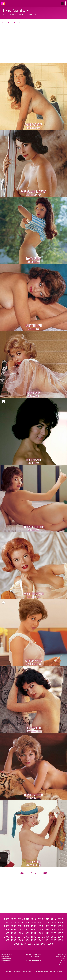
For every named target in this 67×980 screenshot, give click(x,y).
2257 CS (63, 961)
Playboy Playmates (15, 23)
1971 (40, 937)
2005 (54, 923)
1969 (54, 937)
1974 (20, 937)
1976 (7, 937)
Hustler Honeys (6, 959)
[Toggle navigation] (62, 3)
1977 (60, 933)
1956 (30, 944)
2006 (47, 923)
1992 (20, 930)
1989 (40, 930)
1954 (44, 944)
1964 (27, 940)
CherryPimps (5, 957)
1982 (27, 933)
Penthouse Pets (6, 961)
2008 (33, 923)
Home (4, 23)
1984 (13, 933)
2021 (7, 919)
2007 (40, 923)
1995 (60, 926)
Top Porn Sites (27, 971)
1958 (17, 944)
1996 (54, 926)
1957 (24, 944)
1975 (13, 937)
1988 (47, 930)
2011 (13, 923)
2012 (7, 923)
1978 (54, 933)
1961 (47, 940)
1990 (33, 930)
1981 (33, 933)
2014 (54, 919)
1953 (50, 944)
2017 (33, 919)
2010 (20, 923)
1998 (40, 926)
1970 (47, 937)
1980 (40, 933)
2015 (47, 919)
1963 (33, 940)
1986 (60, 930)
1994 (7, 930)
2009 (27, 923)
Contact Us (62, 965)
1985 (7, 933)
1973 (27, 937)
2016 (40, 919)
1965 (20, 940)
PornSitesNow (17, 971)
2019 (20, 919)
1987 (54, 930)
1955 (37, 944)
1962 (40, 940)
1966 (13, 940)
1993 (13, 930)
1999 (33, 926)
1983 (20, 933)
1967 (7, 940)
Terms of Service (60, 957)
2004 (60, 923)
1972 (33, 937)
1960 (54, 940)
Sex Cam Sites (57, 971)
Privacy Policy (61, 955)
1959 (60, 940)
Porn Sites (8, 971)
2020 (13, 919)
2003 (7, 926)
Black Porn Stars (7, 955)
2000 (27, 926)
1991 (27, 930)
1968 (60, 937)
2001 (20, 926)
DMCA (63, 959)
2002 (13, 926)
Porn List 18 (36, 971)
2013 (60, 919)
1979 (47, 933)
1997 (47, 926)
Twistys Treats (6, 963)
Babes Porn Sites (46, 971)
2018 (27, 919)
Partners (63, 963)
